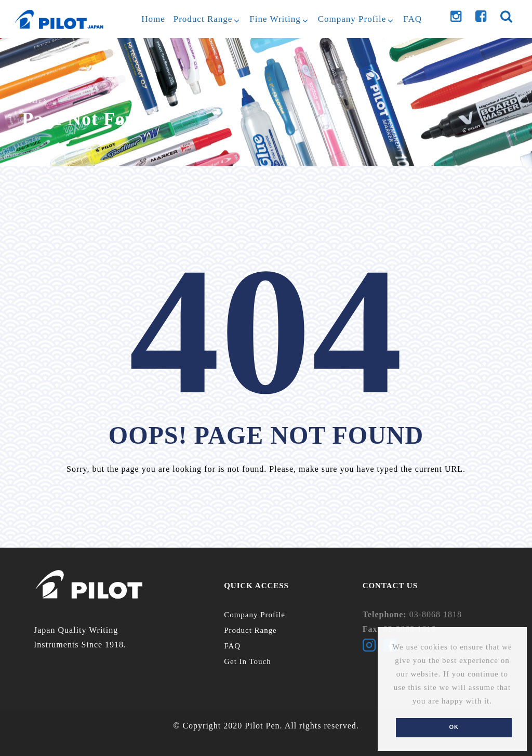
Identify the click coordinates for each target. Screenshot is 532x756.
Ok (454, 727)
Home (32, 101)
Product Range (250, 630)
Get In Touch (248, 661)
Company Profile (255, 615)
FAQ (232, 646)
